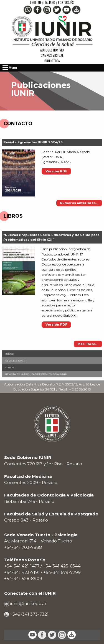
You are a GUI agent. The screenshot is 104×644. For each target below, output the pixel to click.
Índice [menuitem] (10, 354)
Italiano (49, 2)
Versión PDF (56, 171)
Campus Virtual (52, 55)
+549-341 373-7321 (29, 614)
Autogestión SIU (52, 50)
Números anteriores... (79, 203)
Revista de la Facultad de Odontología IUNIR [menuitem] (36, 374)
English (36, 2)
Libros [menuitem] (10, 367)
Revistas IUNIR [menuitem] (15, 361)
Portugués (66, 2)
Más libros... (88, 344)
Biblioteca (52, 61)
